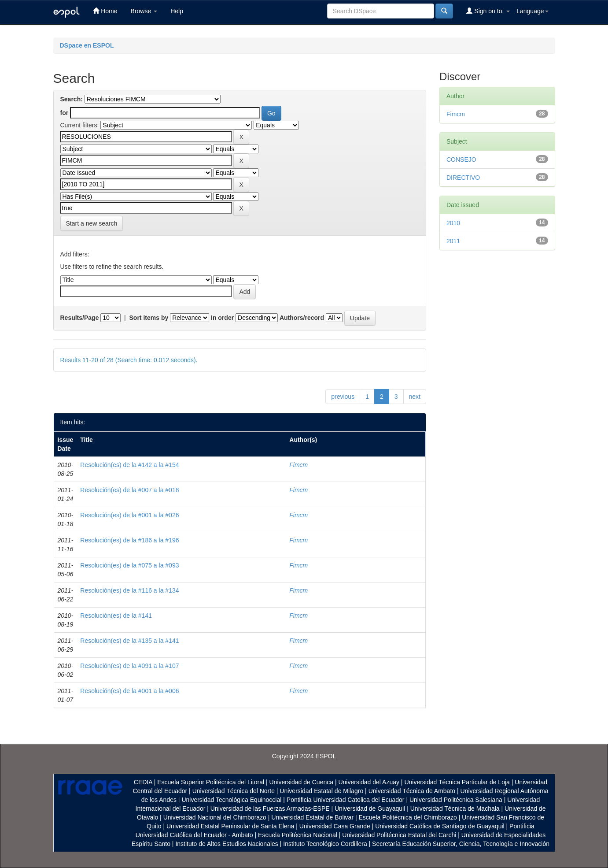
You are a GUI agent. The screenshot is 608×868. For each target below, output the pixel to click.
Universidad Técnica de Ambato (412, 791)
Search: (72, 99)
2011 (453, 241)
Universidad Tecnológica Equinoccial (231, 800)
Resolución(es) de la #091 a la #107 (129, 666)
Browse (144, 11)
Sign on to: (488, 11)
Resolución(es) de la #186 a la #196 (129, 540)
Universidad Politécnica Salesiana (456, 800)
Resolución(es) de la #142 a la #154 (129, 465)
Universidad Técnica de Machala (455, 809)
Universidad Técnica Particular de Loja (457, 782)
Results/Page (80, 318)
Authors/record (302, 318)
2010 (453, 223)
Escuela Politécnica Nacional (298, 835)
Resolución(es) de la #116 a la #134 (129, 590)
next (415, 397)
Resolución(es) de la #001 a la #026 (129, 515)
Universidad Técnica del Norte (234, 791)
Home (105, 11)
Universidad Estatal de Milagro (321, 791)
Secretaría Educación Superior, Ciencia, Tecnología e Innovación (461, 844)
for (64, 113)
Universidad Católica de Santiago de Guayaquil (440, 826)
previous (343, 397)
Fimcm (298, 465)
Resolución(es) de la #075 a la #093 (129, 565)
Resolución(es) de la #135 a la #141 (129, 641)
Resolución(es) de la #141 (116, 616)
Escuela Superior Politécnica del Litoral (211, 782)
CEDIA (143, 782)
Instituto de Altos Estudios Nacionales (227, 844)
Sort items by (149, 318)
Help (177, 11)
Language (532, 11)
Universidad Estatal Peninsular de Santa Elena (230, 826)
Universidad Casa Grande (336, 826)
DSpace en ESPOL (87, 45)
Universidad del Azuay (369, 782)
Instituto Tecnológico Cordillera (325, 844)
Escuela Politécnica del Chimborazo (407, 817)
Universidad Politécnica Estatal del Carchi (399, 835)
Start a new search (92, 223)
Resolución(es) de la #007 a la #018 (129, 490)
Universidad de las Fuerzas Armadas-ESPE (270, 809)
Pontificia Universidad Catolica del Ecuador (346, 800)
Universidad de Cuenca (301, 782)
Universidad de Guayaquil (370, 809)
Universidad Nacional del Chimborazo (215, 817)
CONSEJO (461, 160)
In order (222, 318)
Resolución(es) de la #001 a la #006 (129, 691)
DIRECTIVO (463, 178)
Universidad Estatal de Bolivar (312, 817)
